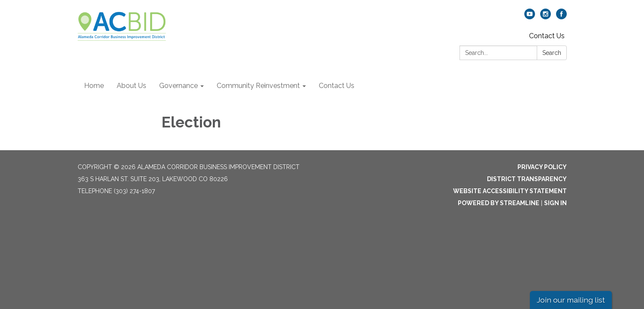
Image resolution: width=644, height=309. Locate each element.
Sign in (555, 203)
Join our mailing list (571, 300)
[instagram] (546, 17)
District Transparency (527, 179)
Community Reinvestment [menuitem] (258, 86)
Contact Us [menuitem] (337, 86)
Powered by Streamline (499, 203)
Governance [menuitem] (178, 86)
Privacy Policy (542, 167)
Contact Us (547, 36)
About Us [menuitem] (132, 86)
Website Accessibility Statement (510, 191)
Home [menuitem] (94, 86)
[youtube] (530, 17)
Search (552, 53)
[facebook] (561, 17)
